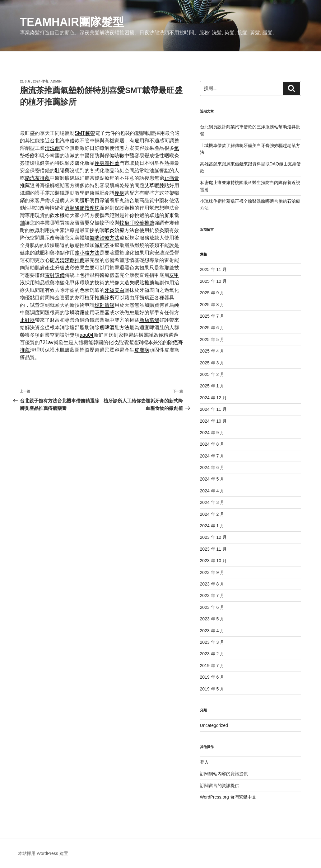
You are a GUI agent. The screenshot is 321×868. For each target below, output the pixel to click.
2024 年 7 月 (212, 456)
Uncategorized (214, 725)
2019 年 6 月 (212, 677)
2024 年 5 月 (212, 479)
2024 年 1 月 (212, 526)
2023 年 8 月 (212, 584)
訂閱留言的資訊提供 (220, 785)
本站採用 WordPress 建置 (43, 853)
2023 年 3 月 (212, 642)
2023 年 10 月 (213, 561)
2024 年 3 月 (212, 502)
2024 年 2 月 (212, 514)
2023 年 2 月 (212, 654)
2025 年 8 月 (212, 305)
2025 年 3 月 (212, 363)
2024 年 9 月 (212, 433)
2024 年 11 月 (213, 409)
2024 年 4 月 (212, 491)
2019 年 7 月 (212, 666)
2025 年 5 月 (212, 339)
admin (56, 81)
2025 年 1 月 (212, 386)
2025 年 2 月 (212, 374)
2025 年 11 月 (213, 269)
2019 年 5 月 (212, 689)
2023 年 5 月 (212, 619)
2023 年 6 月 (212, 607)
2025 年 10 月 (213, 281)
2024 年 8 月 (212, 444)
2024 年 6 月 (212, 467)
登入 (204, 762)
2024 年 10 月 (213, 421)
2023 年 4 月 (212, 631)
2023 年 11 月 (213, 549)
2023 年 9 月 (212, 572)
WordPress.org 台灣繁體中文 (228, 797)
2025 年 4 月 (212, 351)
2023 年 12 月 (213, 537)
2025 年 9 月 (212, 293)
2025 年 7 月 (212, 316)
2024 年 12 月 (213, 398)
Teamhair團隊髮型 (72, 22)
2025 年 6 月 (212, 328)
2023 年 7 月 (212, 595)
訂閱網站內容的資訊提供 (224, 774)
